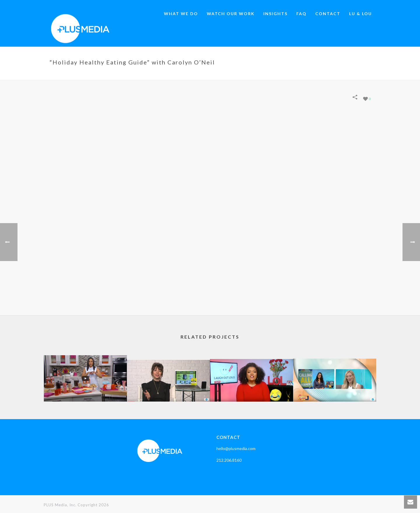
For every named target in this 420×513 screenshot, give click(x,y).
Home (230, 74)
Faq (301, 14)
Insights (275, 14)
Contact (328, 14)
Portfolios (251, 74)
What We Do (181, 14)
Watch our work (231, 14)
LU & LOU (360, 14)
